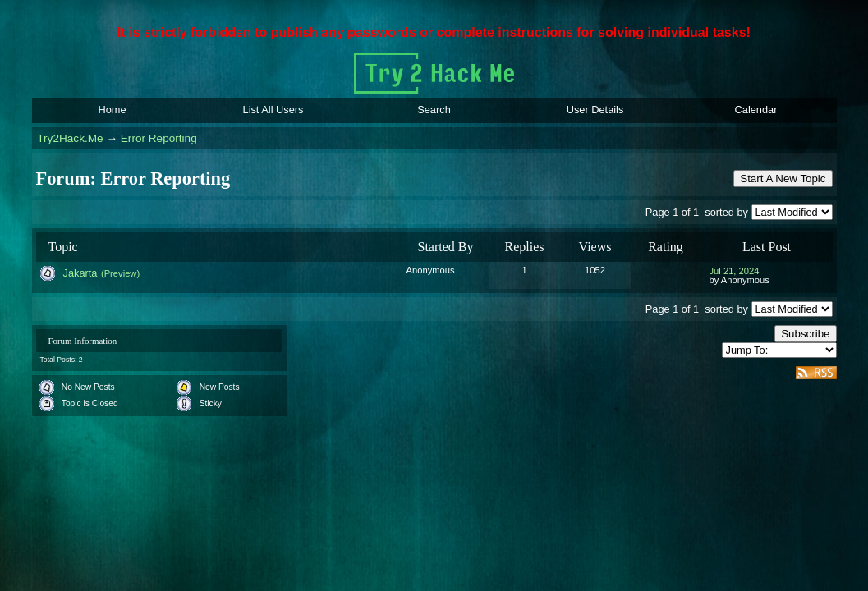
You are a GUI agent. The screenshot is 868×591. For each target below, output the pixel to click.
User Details (595, 110)
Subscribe (805, 334)
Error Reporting (159, 138)
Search (434, 110)
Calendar (756, 110)
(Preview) (120, 273)
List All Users (273, 110)
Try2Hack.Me (70, 138)
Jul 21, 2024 (735, 271)
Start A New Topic (783, 179)
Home (112, 110)
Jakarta (80, 273)
